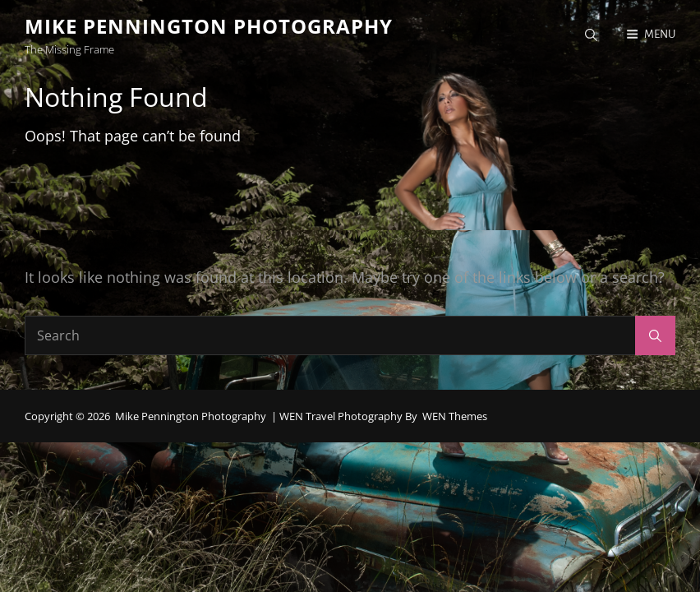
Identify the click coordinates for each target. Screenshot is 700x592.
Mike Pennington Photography (209, 26)
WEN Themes (455, 416)
